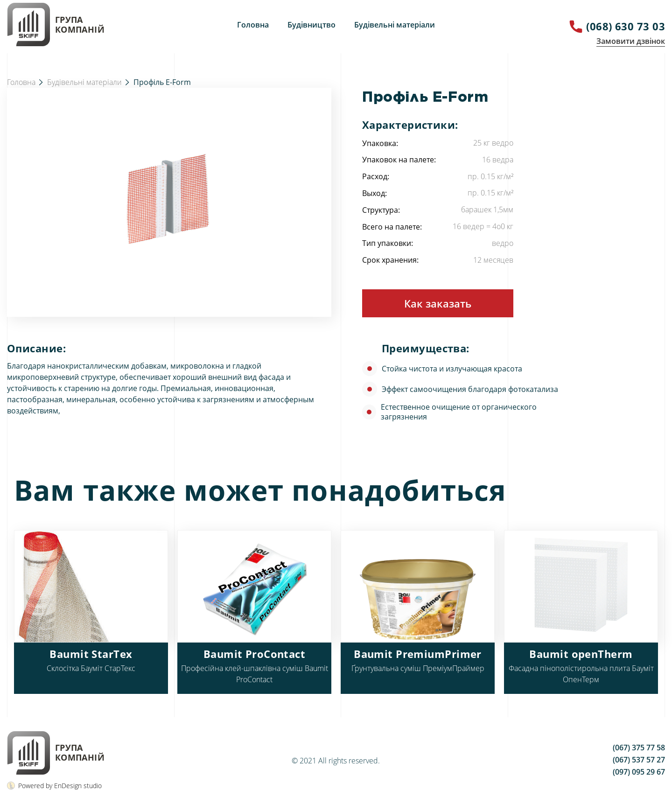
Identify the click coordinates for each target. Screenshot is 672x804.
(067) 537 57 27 (639, 760)
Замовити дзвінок (631, 41)
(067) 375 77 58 (639, 748)
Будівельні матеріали (395, 25)
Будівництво (311, 25)
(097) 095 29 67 (639, 772)
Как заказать (438, 303)
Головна (253, 25)
